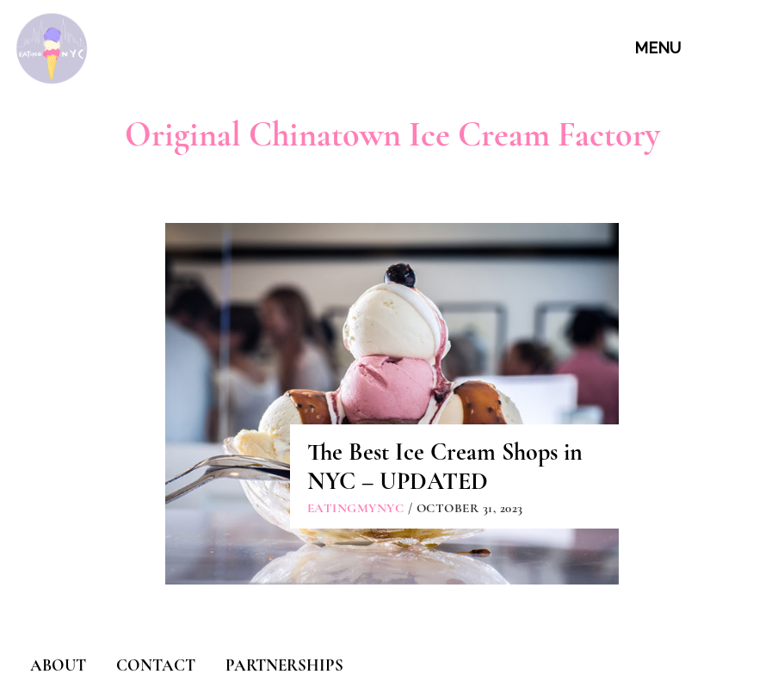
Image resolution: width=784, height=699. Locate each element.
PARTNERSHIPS (284, 665)
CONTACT (156, 665)
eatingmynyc (356, 508)
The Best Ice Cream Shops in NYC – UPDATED (445, 467)
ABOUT (58, 665)
